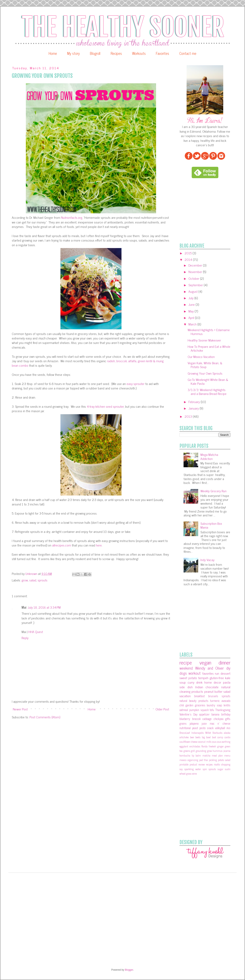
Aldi (228, 728)
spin (205, 769)
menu (227, 755)
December (196, 265)
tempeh (203, 678)
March (193, 324)
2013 (189, 416)
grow (25, 580)
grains (183, 723)
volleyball (220, 728)
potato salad (224, 760)
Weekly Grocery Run (213, 491)
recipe (186, 662)
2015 (189, 253)
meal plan (217, 755)
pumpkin (194, 710)
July (191, 298)
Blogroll (95, 53)
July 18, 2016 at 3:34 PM (44, 607)
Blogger (129, 970)
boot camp (218, 737)
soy (181, 769)
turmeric (215, 701)
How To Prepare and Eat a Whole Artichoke (209, 348)
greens (187, 751)
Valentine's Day (188, 714)
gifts (228, 719)
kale (228, 678)
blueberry (185, 719)
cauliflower (185, 742)
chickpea (219, 719)
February (195, 402)
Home (53, 53)
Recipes (116, 53)
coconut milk (204, 742)
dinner (224, 662)
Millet (208, 733)
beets (198, 737)
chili (182, 705)
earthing (226, 742)
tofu (212, 710)
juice (204, 723)
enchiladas (195, 746)
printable (184, 764)
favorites (208, 673)
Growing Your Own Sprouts (205, 373)
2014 (189, 259)
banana (215, 714)
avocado (226, 701)
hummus (218, 751)
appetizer (204, 714)
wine (194, 773)
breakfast (199, 696)
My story (73, 53)
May (191, 311)
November (196, 272)
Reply (25, 638)
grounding (201, 751)
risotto (217, 764)
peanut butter (213, 691)
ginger (220, 746)
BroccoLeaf (185, 733)
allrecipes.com (62, 545)
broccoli (196, 719)
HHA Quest (36, 632)
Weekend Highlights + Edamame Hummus (209, 332)
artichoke (184, 737)
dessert (225, 673)
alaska (227, 733)
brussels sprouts (219, 696)
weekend (186, 668)
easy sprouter (136, 384)
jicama (227, 751)
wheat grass (185, 773)
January (194, 408)
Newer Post (20, 709)
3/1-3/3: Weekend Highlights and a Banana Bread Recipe (207, 392)
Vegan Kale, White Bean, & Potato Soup (205, 365)
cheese (194, 742)
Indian (199, 687)
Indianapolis (198, 733)
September (196, 285)
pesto (202, 728)
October (194, 278)
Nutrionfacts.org (72, 217)
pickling (213, 760)
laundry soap (214, 705)
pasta (227, 682)
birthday (226, 714)
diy (228, 668)
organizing (193, 760)
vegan (205, 662)
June (192, 304)
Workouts (139, 53)
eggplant (184, 746)
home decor (213, 682)
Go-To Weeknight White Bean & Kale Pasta (208, 381)
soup (183, 682)
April (192, 318)
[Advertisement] (210, 211)
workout (195, 673)
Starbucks (217, 733)
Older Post (162, 709)
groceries (200, 705)
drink (199, 682)
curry (191, 682)
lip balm (196, 755)
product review (197, 764)
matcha (206, 755)
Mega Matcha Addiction (209, 456)
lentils (227, 705)
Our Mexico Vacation (201, 357)
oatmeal (184, 710)
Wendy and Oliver (210, 668)
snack (210, 728)
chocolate (212, 687)
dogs (183, 673)
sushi (228, 769)
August (193, 291)
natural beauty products (194, 701)
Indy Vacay (207, 560)
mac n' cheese (220, 723)
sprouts (43, 580)
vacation (185, 696)
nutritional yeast (189, 728)
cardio (227, 737)
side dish (186, 687)
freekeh (212, 746)
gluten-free (217, 678)
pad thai (204, 760)
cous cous (216, 742)
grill (193, 751)
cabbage (207, 719)
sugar (220, 769)
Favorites (162, 53)
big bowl (206, 737)
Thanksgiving (223, 710)
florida (205, 746)
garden (189, 705)
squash (205, 710)
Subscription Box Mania (211, 525)
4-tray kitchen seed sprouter (105, 406)
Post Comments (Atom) (45, 717)
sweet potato (188, 678)
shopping (226, 764)
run (217, 673)
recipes (209, 764)
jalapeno (194, 723)
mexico (183, 760)
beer (192, 737)
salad (33, 580)
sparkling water (193, 769)
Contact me (188, 53)
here (99, 545)
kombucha (185, 755)
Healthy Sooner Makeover (204, 340)
